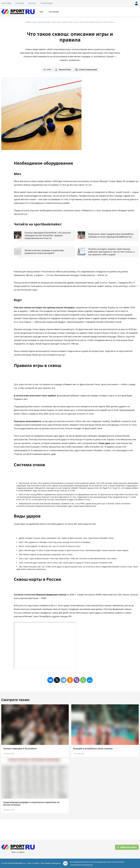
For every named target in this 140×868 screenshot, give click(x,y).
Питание (20, 3)
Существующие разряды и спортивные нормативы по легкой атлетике (31, 803)
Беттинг (32, 3)
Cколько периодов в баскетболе (20, 749)
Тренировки (47, 3)
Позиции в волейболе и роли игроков (93, 749)
